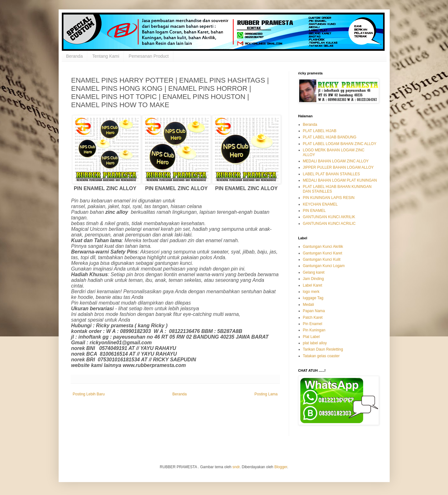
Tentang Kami (106, 56)
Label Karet (313, 285)
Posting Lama (266, 394)
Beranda (75, 56)
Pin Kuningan (314, 330)
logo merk (311, 292)
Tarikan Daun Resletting (323, 349)
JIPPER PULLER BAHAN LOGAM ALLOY (338, 167)
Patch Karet (313, 317)
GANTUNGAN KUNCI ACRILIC (329, 224)
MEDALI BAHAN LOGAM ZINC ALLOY (336, 161)
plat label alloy (315, 343)
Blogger (281, 467)
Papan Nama (314, 311)
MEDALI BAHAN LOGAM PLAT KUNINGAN (340, 180)
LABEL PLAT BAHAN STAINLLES (332, 174)
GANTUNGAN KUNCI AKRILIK (329, 217)
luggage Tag (313, 298)
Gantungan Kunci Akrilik (323, 247)
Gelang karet (314, 272)
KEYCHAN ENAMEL (320, 204)
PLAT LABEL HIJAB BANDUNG (330, 137)
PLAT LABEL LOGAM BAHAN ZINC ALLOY (340, 144)
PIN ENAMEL (314, 211)
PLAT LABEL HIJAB (320, 131)
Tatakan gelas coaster (321, 356)
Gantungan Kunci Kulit (322, 259)
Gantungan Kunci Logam (324, 266)
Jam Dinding (314, 279)
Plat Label (311, 337)
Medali (308, 305)
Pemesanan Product (149, 56)
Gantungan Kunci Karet (323, 253)
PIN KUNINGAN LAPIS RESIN (329, 198)
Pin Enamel (313, 324)
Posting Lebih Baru (89, 394)
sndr (236, 467)
